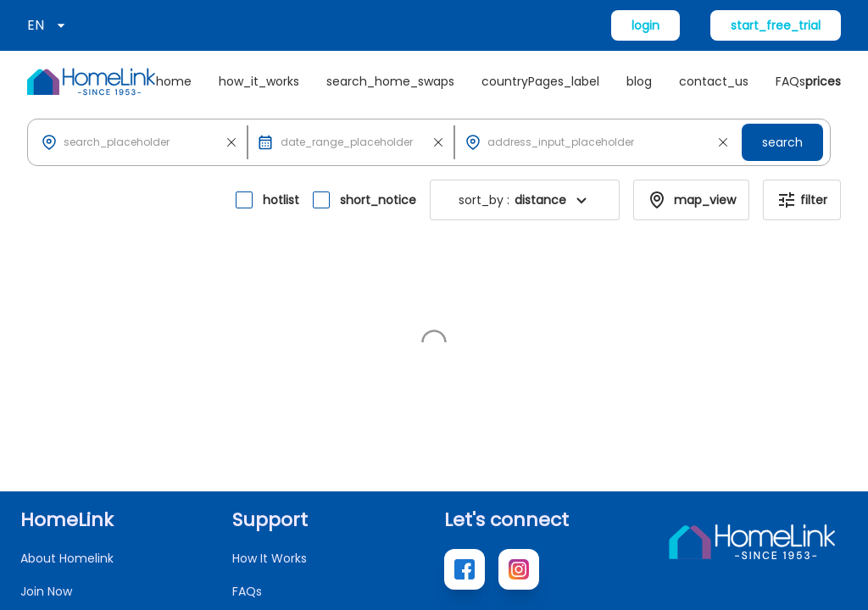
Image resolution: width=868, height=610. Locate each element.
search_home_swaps (390, 81)
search (782, 142)
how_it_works (259, 81)
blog (639, 81)
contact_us (714, 81)
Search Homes (64, 441)
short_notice (378, 200)
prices (823, 81)
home (174, 81)
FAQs (790, 81)
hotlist (281, 200)
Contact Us (266, 441)
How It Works (270, 375)
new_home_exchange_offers (109, 507)
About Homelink (67, 375)
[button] (141, 142)
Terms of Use (808, 581)
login (645, 25)
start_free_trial (776, 25)
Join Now (46, 408)
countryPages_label (540, 81)
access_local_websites (89, 474)
